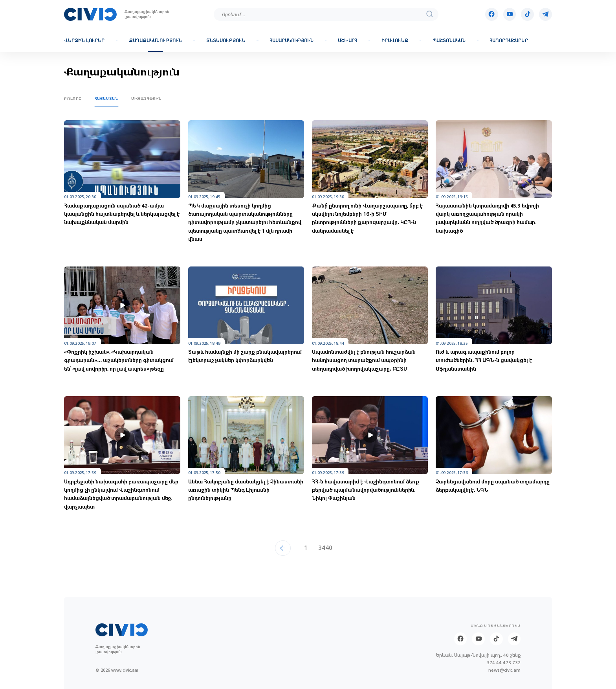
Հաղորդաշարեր (509, 40)
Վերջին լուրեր (84, 40)
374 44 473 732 (504, 663)
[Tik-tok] (527, 14)
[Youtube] (510, 14)
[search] (430, 14)
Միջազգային (147, 98)
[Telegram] (545, 14)
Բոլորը (73, 98)
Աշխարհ (347, 40)
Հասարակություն (292, 40)
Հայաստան (107, 98)
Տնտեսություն (226, 40)
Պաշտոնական (449, 40)
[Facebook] (492, 14)
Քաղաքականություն (155, 40)
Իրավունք (395, 40)
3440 (325, 548)
